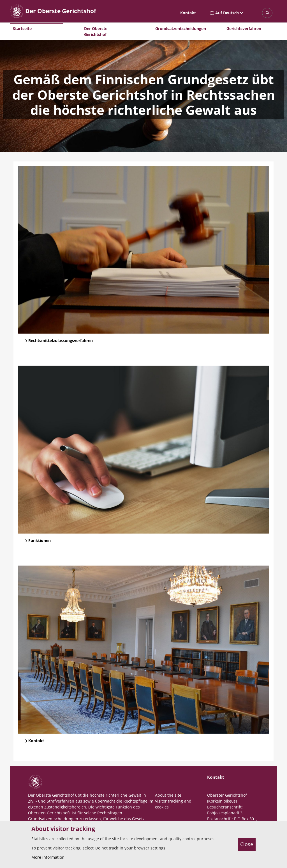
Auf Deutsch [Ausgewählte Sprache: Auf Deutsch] (227, 13)
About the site (168, 795)
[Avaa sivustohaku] (267, 13)
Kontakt (188, 13)
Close (247, 844)
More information (48, 857)
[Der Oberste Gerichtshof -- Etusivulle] (53, 11)
